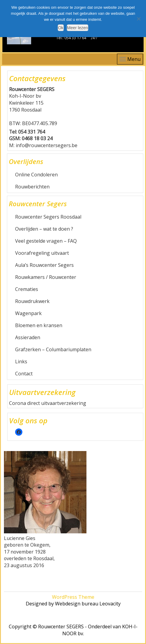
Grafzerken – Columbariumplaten (53, 349)
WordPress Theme (73, 597)
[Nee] (138, 19)
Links (21, 361)
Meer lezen (78, 28)
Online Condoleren (36, 175)
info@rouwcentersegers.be (47, 145)
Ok (61, 28)
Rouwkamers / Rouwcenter (46, 277)
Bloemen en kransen (39, 325)
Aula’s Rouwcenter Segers (44, 265)
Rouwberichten (32, 187)
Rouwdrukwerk (32, 301)
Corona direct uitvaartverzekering (48, 403)
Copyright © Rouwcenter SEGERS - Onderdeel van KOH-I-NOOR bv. (73, 630)
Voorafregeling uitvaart (42, 253)
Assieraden (28, 337)
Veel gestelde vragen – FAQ (46, 241)
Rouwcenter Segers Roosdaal (48, 217)
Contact (24, 374)
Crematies (27, 289)
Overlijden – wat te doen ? (44, 229)
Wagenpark (28, 313)
